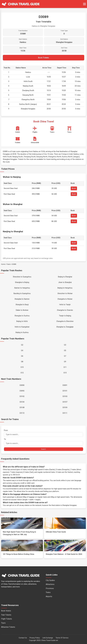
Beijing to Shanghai (65, 277)
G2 (22, 345)
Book (74, 188)
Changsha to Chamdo (65, 310)
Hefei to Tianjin (65, 305)
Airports (49, 596)
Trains (9, 264)
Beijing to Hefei (22, 321)
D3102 (22, 396)
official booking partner (41, 480)
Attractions (50, 584)
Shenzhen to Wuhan (65, 293)
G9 (65, 362)
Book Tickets (43, 58)
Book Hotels (6, 611)
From (43, 433)
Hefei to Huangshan (22, 327)
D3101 (65, 391)
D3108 (22, 408)
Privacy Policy (35, 638)
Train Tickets (6, 615)
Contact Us (23, 638)
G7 (65, 356)
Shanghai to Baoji (22, 305)
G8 (22, 362)
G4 (22, 351)
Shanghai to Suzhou (22, 316)
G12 (22, 373)
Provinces (50, 588)
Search (43, 449)
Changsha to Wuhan (65, 299)
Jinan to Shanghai (65, 282)
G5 (65, 351)
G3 (65, 345)
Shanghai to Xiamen (22, 299)
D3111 (65, 413)
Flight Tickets (7, 619)
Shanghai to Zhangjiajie (65, 327)
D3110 (22, 413)
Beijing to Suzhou (22, 332)
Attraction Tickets (8, 627)
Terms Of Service (62, 638)
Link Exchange (48, 638)
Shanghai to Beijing (22, 282)
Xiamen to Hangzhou (22, 288)
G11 (65, 367)
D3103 (65, 396)
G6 (22, 356)
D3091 (65, 385)
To (43, 442)
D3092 (22, 391)
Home (3, 264)
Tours (3, 623)
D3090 (22, 385)
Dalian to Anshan (22, 310)
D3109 (65, 408)
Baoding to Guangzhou (22, 293)
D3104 (22, 402)
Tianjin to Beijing (65, 316)
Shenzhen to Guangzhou (22, 277)
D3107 (65, 402)
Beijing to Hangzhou (65, 288)
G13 (65, 373)
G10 (22, 367)
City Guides (50, 580)
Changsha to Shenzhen (65, 321)
